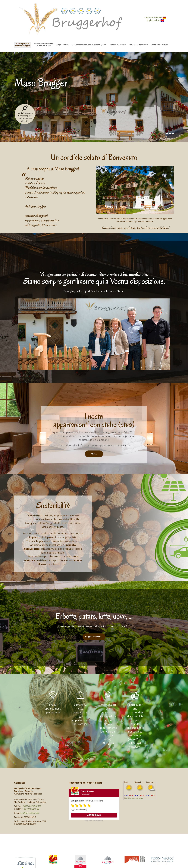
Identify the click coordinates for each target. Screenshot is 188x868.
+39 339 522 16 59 (31, 809)
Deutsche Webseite (155, 17)
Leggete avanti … (94, 637)
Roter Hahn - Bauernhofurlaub (94, 821)
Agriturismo (94, 815)
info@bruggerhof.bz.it (30, 813)
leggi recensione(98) (79, 809)
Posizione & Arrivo (159, 45)
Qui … (94, 454)
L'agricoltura (62, 45)
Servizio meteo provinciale (134, 798)
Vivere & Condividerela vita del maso (44, 45)
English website (155, 20)
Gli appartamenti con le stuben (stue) (89, 45)
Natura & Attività (118, 45)
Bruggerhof (77, 801)
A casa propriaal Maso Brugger (23, 45)
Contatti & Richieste (138, 45)
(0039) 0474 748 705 (32, 806)
